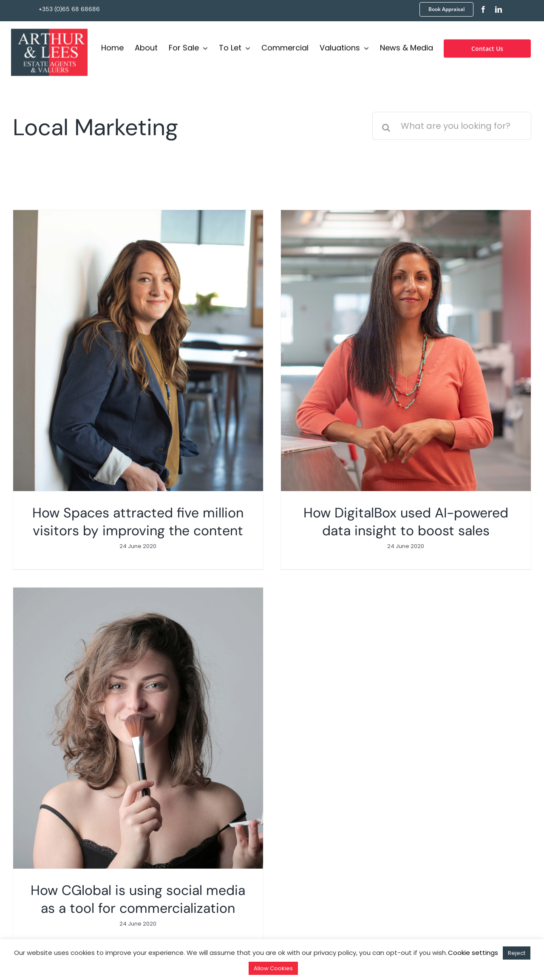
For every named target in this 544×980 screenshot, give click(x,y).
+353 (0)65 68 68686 (69, 9)
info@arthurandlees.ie (204, 826)
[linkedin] (499, 9)
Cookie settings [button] (473, 953)
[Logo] (49, 30)
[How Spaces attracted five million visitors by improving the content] (138, 351)
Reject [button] (517, 953)
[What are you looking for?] (452, 126)
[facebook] (483, 9)
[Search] (386, 128)
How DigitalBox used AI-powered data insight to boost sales (388, 522)
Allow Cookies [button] (273, 968)
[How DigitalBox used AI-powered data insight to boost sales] (388, 351)
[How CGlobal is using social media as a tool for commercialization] (209, 654)
